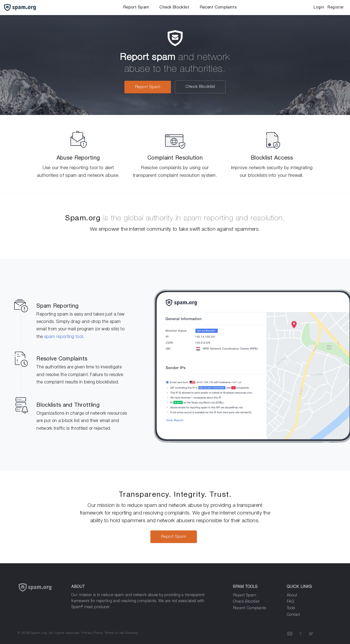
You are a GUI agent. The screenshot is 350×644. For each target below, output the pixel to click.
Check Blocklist (174, 7)
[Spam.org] (40, 594)
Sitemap (131, 633)
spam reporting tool (64, 337)
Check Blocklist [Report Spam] (246, 602)
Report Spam (136, 7)
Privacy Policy (92, 633)
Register (336, 8)
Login (319, 8)
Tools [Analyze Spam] (291, 608)
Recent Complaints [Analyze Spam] (250, 608)
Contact (294, 615)
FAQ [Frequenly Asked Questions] (290, 602)
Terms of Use (114, 633)
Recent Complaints (218, 7)
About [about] (292, 595)
